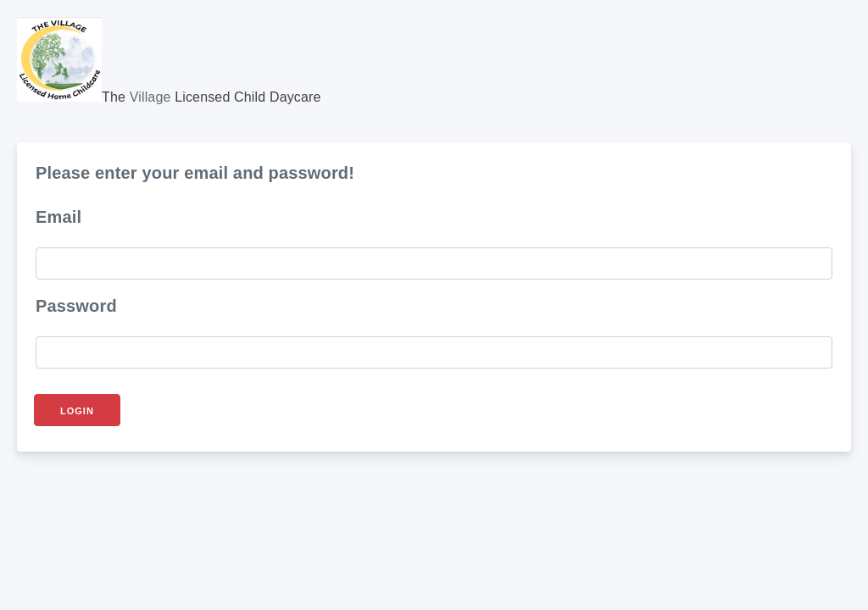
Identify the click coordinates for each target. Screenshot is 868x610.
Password (76, 306)
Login (77, 411)
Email (58, 217)
